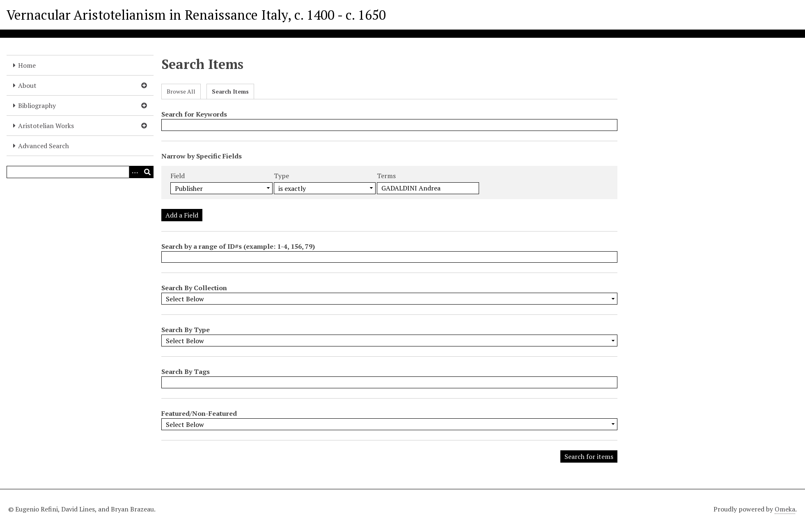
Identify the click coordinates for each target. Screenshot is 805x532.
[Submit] (147, 172)
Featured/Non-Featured (199, 413)
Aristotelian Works (46, 126)
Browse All (181, 91)
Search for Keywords (194, 114)
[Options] (135, 172)
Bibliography (37, 105)
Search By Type (186, 330)
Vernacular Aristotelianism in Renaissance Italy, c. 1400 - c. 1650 (196, 15)
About (27, 85)
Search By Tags (186, 371)
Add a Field (182, 215)
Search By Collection (194, 288)
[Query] (80, 172)
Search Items (230, 91)
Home (27, 65)
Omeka (785, 509)
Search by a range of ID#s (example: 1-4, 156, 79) (238, 246)
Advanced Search (44, 146)
